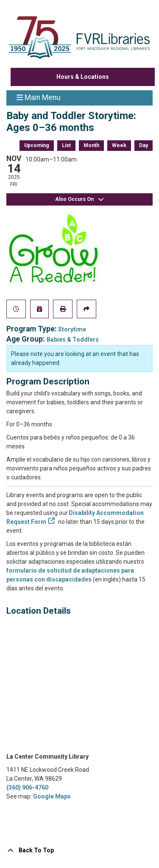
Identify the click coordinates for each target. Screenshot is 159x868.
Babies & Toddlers (73, 339)
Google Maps (52, 796)
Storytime (72, 329)
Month (91, 145)
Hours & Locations (83, 77)
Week (119, 145)
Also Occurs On (80, 199)
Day (144, 145)
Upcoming (37, 145)
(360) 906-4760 (27, 787)
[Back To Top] (79, 850)
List (66, 145)
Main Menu (39, 97)
